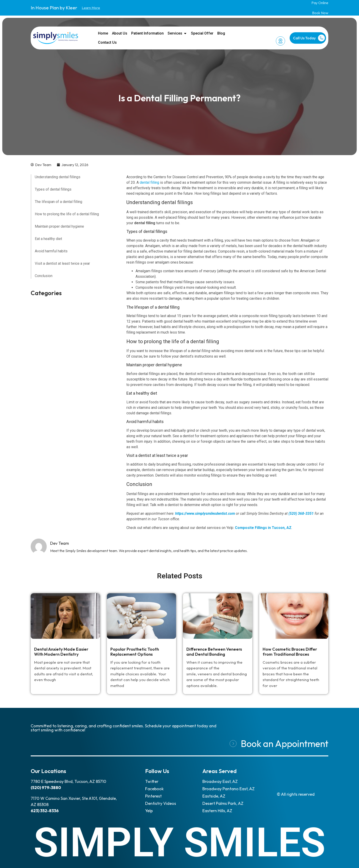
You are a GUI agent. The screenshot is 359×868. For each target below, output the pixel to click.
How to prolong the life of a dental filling (67, 214)
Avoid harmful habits (51, 251)
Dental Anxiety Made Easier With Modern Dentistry (61, 652)
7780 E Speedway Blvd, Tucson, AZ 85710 (68, 781)
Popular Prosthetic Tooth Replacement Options (135, 652)
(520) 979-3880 (46, 788)
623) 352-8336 (45, 811)
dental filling (149, 182)
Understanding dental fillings (58, 177)
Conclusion (44, 276)
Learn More (91, 8)
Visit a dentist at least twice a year (62, 263)
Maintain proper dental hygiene (59, 226)
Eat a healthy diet (48, 239)
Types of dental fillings (53, 189)
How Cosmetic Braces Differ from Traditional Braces (290, 652)
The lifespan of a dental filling (58, 202)
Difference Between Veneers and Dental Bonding (214, 652)
